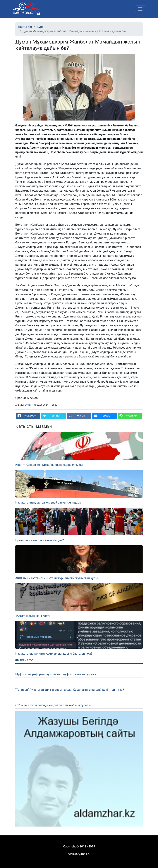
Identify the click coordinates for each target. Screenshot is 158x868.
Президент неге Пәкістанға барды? (40, 540)
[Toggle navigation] (140, 9)
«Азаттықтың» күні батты (33, 616)
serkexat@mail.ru (79, 854)
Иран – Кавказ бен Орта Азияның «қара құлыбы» (50, 465)
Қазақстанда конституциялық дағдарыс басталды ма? (54, 654)
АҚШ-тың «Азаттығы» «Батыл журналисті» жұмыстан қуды (56, 578)
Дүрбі (40, 27)
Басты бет (25, 27)
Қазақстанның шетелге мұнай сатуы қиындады (48, 502)
